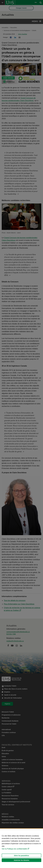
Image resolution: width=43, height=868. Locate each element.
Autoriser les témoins (21, 860)
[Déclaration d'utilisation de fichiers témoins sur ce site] (21, 848)
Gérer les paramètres (21, 856)
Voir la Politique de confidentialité (14, 849)
